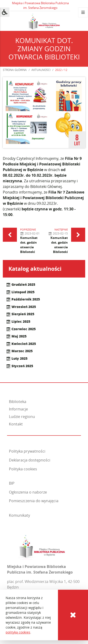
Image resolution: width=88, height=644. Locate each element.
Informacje (18, 409)
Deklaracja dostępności (30, 460)
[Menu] (83, 12)
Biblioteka (18, 402)
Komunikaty (19, 515)
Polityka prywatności (27, 451)
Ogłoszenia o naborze (28, 492)
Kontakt (16, 424)
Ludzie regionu (22, 417)
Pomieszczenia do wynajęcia (34, 501)
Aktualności (41, 70)
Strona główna (15, 70)
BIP (12, 483)
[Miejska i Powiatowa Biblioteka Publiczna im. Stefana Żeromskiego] (42, 546)
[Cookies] (73, 615)
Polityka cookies (23, 469)
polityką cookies (18, 632)
